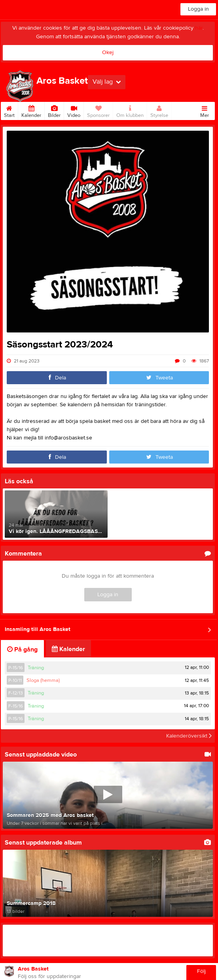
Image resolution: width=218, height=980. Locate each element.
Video (74, 110)
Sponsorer (98, 110)
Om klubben (130, 110)
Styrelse (159, 110)
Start (9, 110)
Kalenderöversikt (189, 736)
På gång (22, 650)
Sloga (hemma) (43, 680)
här (199, 28)
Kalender (31, 110)
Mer (205, 110)
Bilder (54, 110)
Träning (36, 668)
